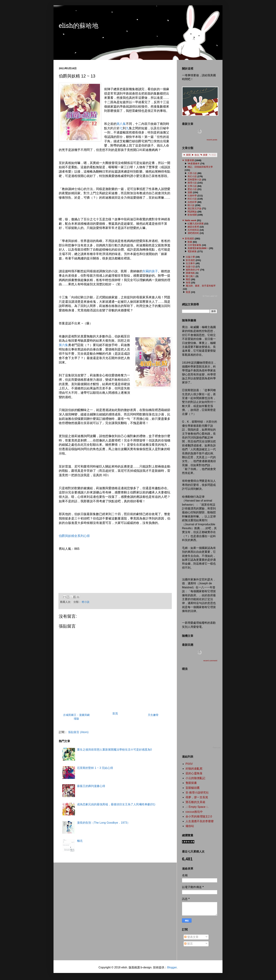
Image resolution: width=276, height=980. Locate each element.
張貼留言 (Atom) (78, 732)
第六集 (63, 345)
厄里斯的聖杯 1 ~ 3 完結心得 (95, 768)
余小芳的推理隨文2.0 (199, 816)
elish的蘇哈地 (79, 26)
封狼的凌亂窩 (194, 769)
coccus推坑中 (194, 812)
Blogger (172, 967)
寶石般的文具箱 (195, 802)
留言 (189, 944)
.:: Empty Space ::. (197, 807)
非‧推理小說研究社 (197, 793)
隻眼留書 (191, 783)
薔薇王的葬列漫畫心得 (91, 786)
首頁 (115, 713)
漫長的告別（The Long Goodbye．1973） (103, 823)
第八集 (121, 124)
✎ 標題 (213, 155)
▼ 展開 (187, 155)
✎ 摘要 (204, 155)
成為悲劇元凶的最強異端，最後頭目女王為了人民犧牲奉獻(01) (116, 804)
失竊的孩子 (150, 271)
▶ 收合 (195, 155)
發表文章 (191, 937)
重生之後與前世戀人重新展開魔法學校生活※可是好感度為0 (114, 750)
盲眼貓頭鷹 (193, 788)
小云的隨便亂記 (195, 778)
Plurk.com (217, 748)
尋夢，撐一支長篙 (197, 797)
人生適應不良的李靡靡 (200, 821)
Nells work (191, 220)
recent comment (210, 661)
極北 (80, 841)
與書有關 (189, 160)
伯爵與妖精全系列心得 (74, 536)
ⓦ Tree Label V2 (210, 296)
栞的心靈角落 (194, 773)
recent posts (212, 140)
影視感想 (189, 239)
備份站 (190, 826)
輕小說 (86, 602)
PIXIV (189, 764)
